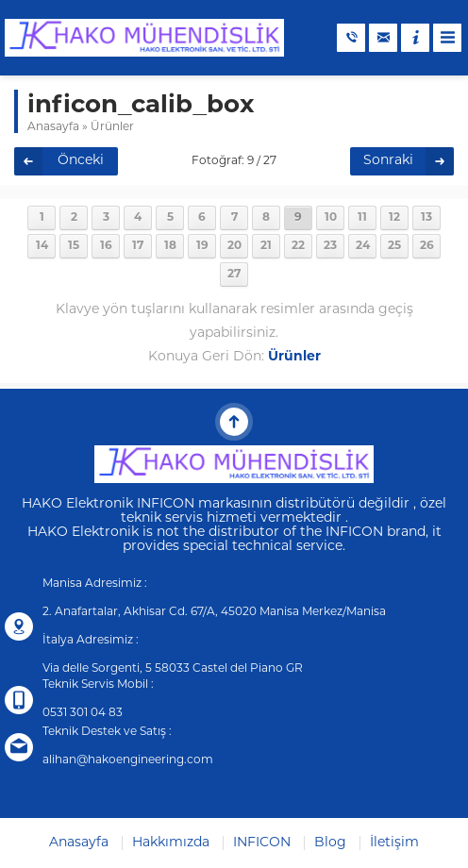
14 (42, 246)
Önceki (81, 161)
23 (330, 246)
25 (394, 246)
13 (426, 218)
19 (202, 246)
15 (74, 246)
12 (394, 218)
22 (298, 246)
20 (234, 246)
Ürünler (112, 127)
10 (331, 218)
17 (138, 246)
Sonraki (388, 161)
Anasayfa (53, 127)
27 (234, 275)
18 (170, 246)
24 (363, 246)
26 (427, 246)
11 (362, 218)
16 (106, 246)
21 (266, 246)
